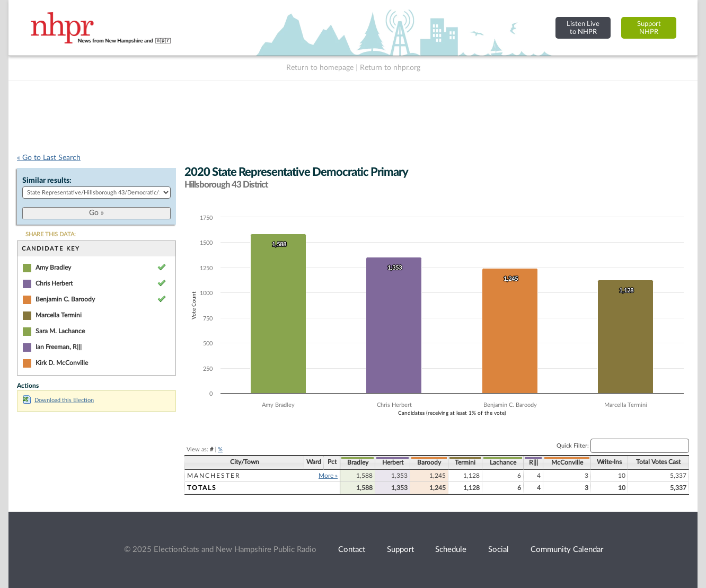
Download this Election (58, 400)
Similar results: (47, 181)
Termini (465, 462)
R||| (533, 462)
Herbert (393, 462)
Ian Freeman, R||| (59, 347)
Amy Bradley (53, 268)
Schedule (451, 550)
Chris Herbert (54, 283)
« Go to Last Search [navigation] (49, 158)
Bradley (358, 462)
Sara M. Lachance (60, 331)
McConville (567, 462)
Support (400, 550)
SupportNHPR (649, 28)
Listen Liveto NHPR (583, 28)
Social (498, 550)
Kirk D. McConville (62, 363)
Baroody (429, 462)
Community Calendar (567, 550)
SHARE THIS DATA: (51, 234)
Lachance (503, 462)
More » (328, 476)
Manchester (214, 476)
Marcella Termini (59, 315)
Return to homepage (320, 68)
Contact (352, 550)
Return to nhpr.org (390, 68)
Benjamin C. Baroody (65, 299)
